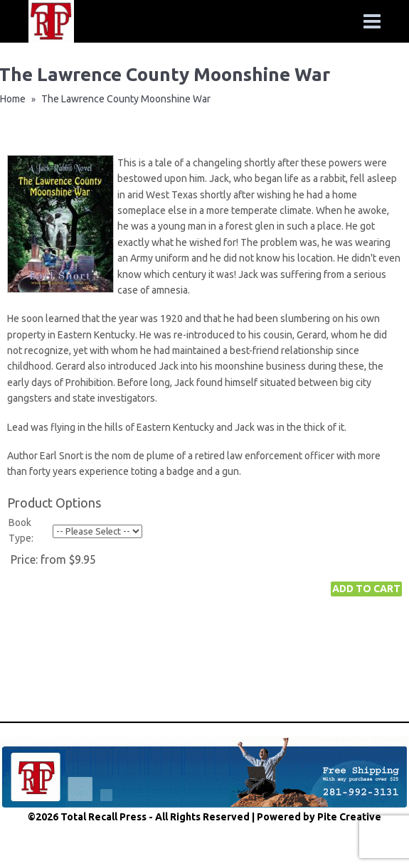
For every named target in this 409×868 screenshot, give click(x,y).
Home (13, 99)
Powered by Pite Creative (319, 817)
